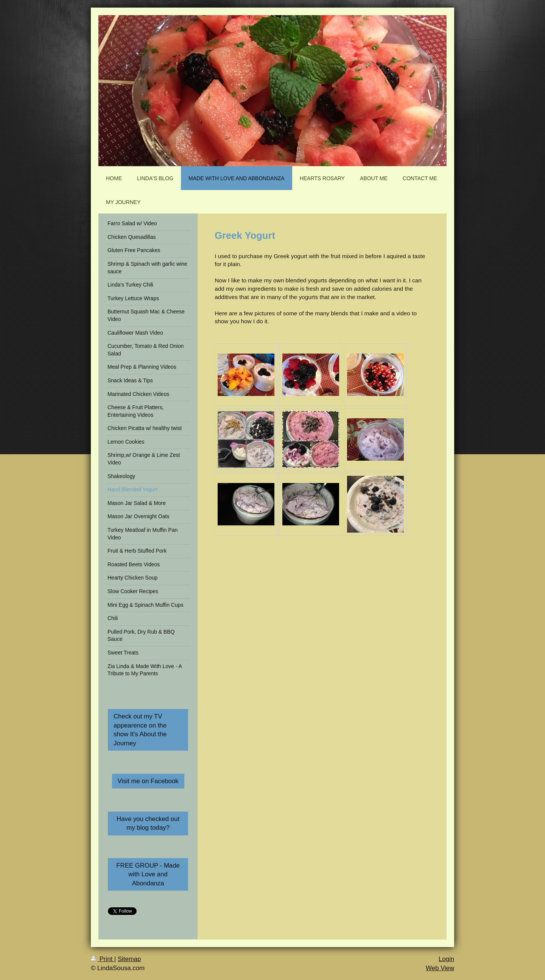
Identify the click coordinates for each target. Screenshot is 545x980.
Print (103, 959)
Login (446, 959)
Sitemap (129, 959)
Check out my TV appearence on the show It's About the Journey (140, 730)
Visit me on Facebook (148, 781)
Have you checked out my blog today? (148, 823)
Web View (440, 968)
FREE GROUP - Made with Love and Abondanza (148, 874)
